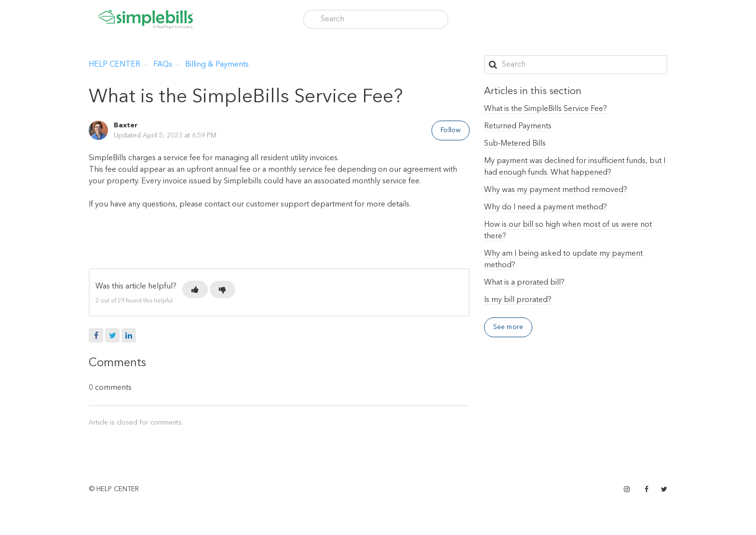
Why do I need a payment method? (546, 207)
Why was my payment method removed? (556, 190)
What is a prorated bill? (524, 283)
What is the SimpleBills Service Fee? (546, 109)
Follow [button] (451, 130)
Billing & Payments (217, 65)
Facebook (96, 335)
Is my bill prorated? (518, 300)
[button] (195, 289)
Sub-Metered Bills (515, 144)
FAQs (163, 65)
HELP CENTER (115, 65)
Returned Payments (518, 126)
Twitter (112, 335)
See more (508, 327)
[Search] (376, 19)
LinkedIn (129, 335)
